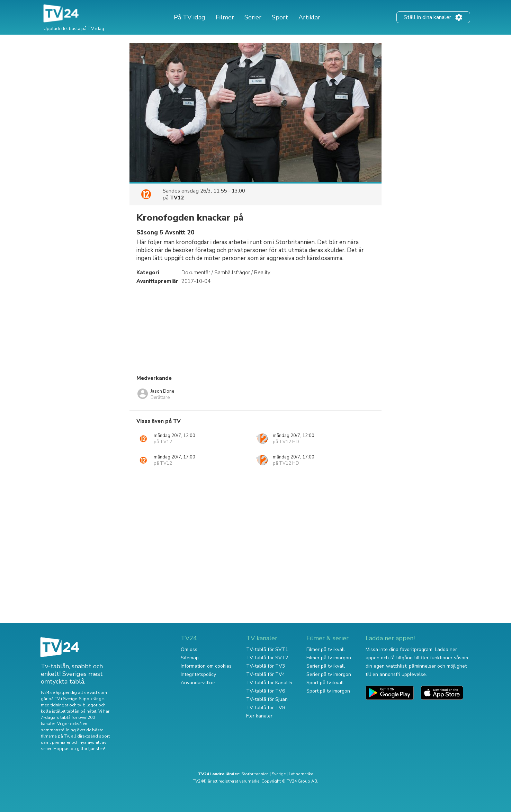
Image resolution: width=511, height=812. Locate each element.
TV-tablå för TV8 (266, 708)
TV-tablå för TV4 (266, 674)
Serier (253, 17)
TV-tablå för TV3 (266, 666)
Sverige (279, 774)
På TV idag (190, 17)
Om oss (189, 649)
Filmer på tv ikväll (326, 649)
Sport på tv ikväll (325, 683)
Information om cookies (206, 666)
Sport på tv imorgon (328, 691)
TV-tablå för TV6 (266, 691)
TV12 (177, 198)
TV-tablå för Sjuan (267, 699)
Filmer (225, 17)
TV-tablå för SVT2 (267, 658)
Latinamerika (301, 774)
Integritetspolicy (198, 674)
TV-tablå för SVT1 (267, 649)
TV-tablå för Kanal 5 (269, 683)
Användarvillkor (198, 683)
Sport (280, 17)
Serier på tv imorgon (329, 674)
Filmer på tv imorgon (329, 658)
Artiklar (309, 17)
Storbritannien (255, 774)
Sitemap (190, 658)
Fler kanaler (259, 716)
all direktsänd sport (90, 736)
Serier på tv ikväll (326, 666)
